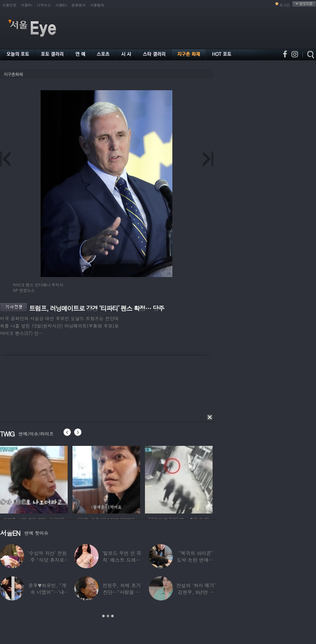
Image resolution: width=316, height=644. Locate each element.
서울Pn (27, 5)
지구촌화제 (13, 74)
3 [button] (112, 616)
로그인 (285, 5)
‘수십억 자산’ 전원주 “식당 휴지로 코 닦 (47, 560)
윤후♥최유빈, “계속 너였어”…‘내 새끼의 (47, 592)
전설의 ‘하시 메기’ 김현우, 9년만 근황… (196, 592)
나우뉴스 (44, 5)
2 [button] (108, 616)
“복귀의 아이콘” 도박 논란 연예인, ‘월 (196, 560)
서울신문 (9, 5)
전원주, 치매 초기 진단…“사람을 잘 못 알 (122, 592)
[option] (36, 479)
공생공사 (79, 5)
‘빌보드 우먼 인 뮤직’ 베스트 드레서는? (122, 560)
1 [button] (103, 616)
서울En (61, 5)
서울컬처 (97, 5)
